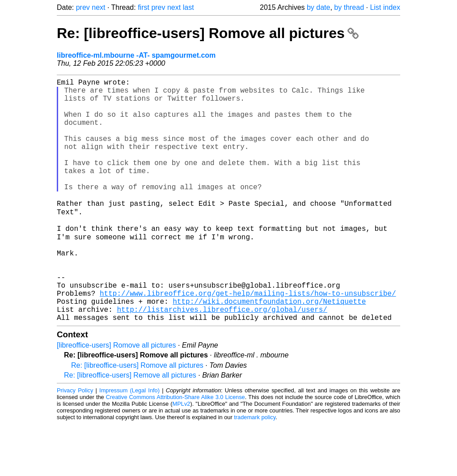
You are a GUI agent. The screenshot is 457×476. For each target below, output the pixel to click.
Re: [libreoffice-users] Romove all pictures (208, 33)
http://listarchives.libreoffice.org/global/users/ (222, 359)
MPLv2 (182, 456)
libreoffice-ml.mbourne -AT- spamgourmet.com (136, 55)
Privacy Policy (75, 442)
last (188, 7)
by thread (349, 7)
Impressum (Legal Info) (129, 442)
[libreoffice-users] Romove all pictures (116, 397)
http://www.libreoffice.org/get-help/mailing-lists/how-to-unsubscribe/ (248, 340)
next (98, 7)
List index (385, 7)
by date (318, 7)
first (144, 7)
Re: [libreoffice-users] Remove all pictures (130, 427)
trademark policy (255, 469)
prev (83, 7)
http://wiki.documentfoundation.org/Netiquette (269, 349)
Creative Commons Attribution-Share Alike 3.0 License (176, 449)
